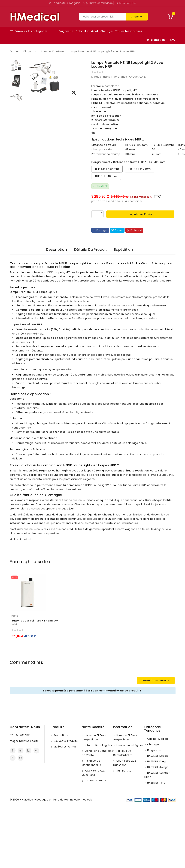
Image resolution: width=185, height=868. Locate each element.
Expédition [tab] (123, 250)
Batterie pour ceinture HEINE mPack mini (35, 623)
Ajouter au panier (141, 214)
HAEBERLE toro (156, 783)
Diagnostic (66, 31)
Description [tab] (56, 250)
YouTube (36, 751)
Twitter (21, 751)
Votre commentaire (156, 681)
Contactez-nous (25, 727)
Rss (28, 751)
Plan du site (123, 771)
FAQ (173, 40)
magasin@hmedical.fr (24, 741)
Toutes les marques (129, 31)
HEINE (106, 77)
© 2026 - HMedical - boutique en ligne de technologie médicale (51, 800)
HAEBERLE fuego (157, 761)
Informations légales (98, 745)
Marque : (97, 77)
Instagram (21, 758)
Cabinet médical (87, 31)
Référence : (121, 77)
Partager (102, 230)
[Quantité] (96, 214)
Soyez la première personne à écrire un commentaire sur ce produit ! (92, 691)
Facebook (13, 751)
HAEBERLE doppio (157, 756)
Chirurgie (107, 31)
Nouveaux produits (65, 741)
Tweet (119, 230)
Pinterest (136, 230)
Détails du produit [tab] (90, 250)
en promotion (156, 40)
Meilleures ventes (65, 747)
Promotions (61, 735)
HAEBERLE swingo (157, 767)
